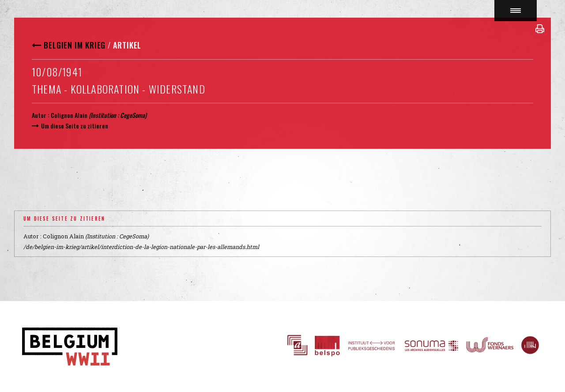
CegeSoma (132, 115)
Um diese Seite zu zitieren (75, 126)
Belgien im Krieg (75, 45)
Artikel (127, 45)
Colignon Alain (69, 115)
